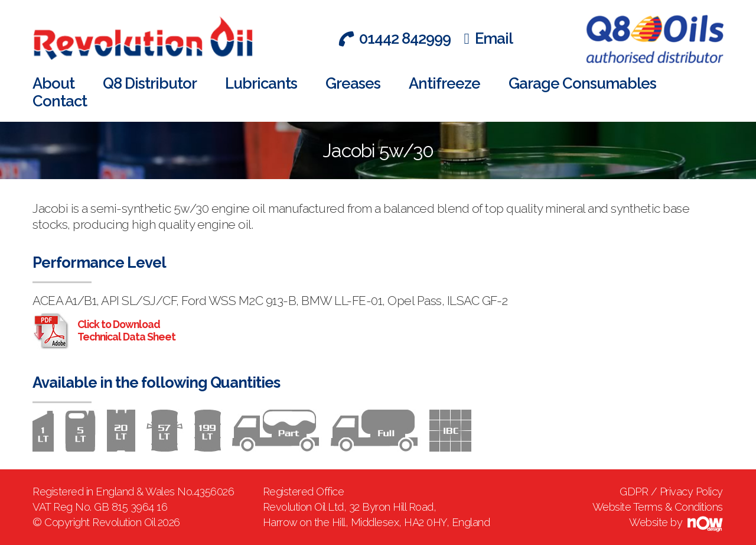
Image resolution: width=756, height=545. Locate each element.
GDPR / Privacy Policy (671, 492)
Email (488, 38)
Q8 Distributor (150, 83)
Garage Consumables (582, 83)
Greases (353, 83)
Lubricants (261, 83)
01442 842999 (394, 38)
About (53, 83)
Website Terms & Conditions (658, 507)
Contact (60, 101)
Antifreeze (444, 83)
